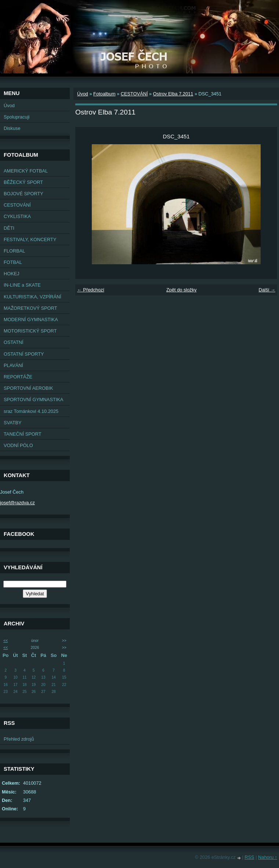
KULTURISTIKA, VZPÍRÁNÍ (32, 297)
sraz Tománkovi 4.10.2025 (31, 411)
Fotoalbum (104, 94)
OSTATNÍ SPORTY (24, 354)
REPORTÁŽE (18, 377)
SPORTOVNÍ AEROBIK (28, 388)
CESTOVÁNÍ (17, 205)
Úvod (9, 106)
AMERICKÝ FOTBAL (26, 171)
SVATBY (13, 423)
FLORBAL (14, 251)
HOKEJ (12, 274)
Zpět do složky (182, 290)
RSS (249, 857)
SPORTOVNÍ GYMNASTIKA (33, 400)
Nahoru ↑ (268, 857)
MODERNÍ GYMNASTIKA (31, 319)
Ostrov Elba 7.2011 (173, 94)
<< (6, 641)
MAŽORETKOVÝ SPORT (30, 308)
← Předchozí (91, 290)
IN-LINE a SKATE (22, 285)
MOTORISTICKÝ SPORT (30, 331)
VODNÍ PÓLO (18, 445)
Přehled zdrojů (19, 739)
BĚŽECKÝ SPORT (23, 182)
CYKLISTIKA (17, 216)
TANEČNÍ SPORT (23, 434)
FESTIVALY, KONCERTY (30, 239)
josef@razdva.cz (17, 503)
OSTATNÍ (14, 342)
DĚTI (9, 228)
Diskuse (12, 128)
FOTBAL (13, 262)
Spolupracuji (17, 117)
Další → (267, 290)
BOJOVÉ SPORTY (23, 194)
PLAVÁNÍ (13, 365)
